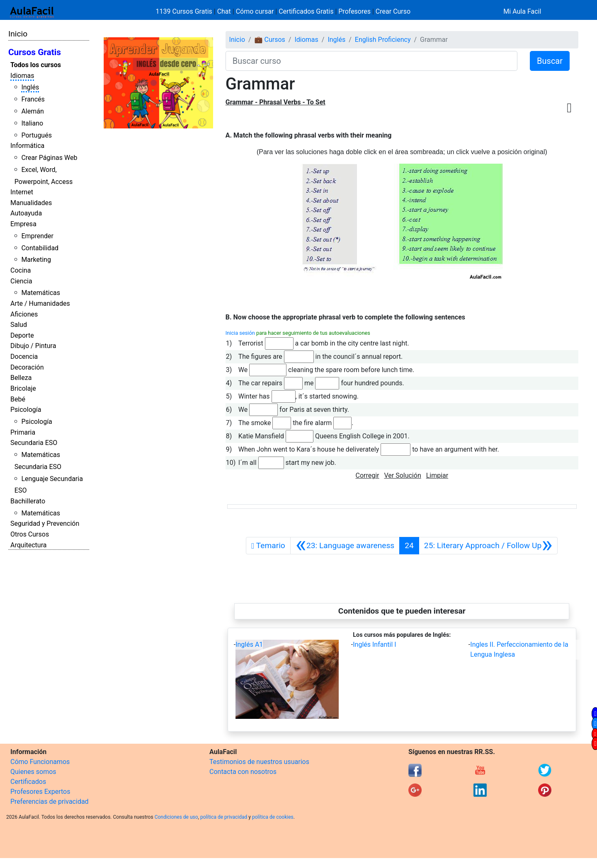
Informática (27, 146)
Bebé (18, 399)
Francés (33, 99)
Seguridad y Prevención (45, 523)
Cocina (21, 270)
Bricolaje (23, 388)
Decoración (27, 367)
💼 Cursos (270, 40)
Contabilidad (40, 248)
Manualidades (31, 203)
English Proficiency (383, 40)
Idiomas (22, 76)
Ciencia (21, 281)
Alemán (32, 111)
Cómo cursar (255, 11)
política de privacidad (224, 817)
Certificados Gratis (306, 11)
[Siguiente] (488, 546)
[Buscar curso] (371, 61)
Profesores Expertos (40, 792)
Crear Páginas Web (49, 158)
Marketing (36, 260)
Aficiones (24, 314)
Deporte (22, 335)
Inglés (30, 87)
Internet (22, 192)
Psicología (26, 410)
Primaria (23, 432)
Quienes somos (33, 772)
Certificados (28, 782)
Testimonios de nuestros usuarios (259, 762)
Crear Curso (393, 11)
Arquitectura (28, 545)
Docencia (24, 357)
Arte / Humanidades (40, 303)
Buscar (550, 61)
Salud (19, 325)
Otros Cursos (30, 534)
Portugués (36, 135)
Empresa (23, 224)
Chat (224, 11)
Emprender (37, 236)
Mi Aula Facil (522, 11)
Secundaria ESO (34, 443)
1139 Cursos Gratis (185, 11)
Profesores (354, 11)
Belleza (21, 378)
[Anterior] (345, 546)
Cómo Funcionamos (40, 762)
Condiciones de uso (176, 817)
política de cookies (273, 817)
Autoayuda (26, 213)
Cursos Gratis (35, 52)
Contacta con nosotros (243, 772)
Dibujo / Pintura (33, 346)
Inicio (18, 34)
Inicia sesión (240, 333)
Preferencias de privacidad (50, 802)
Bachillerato (28, 501)
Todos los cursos (36, 65)
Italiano (32, 123)
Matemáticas (41, 293)
